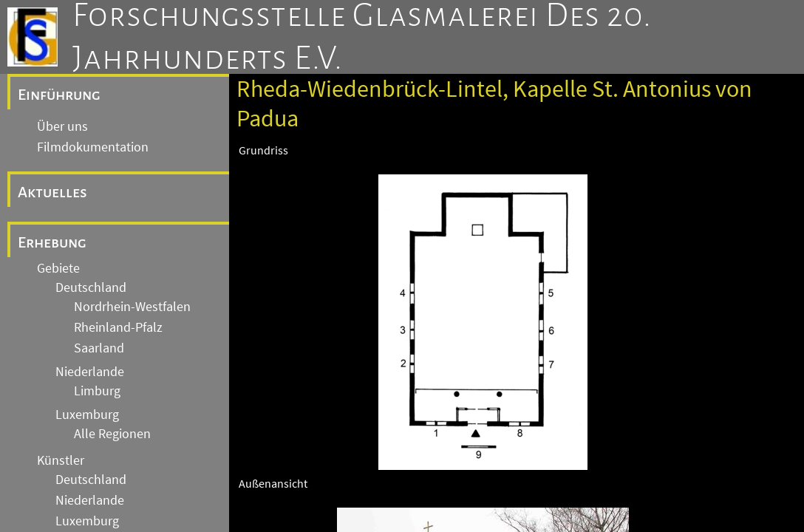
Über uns (62, 126)
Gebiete (58, 268)
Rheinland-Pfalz (118, 327)
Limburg (97, 391)
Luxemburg (87, 415)
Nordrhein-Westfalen (132, 307)
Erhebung (52, 242)
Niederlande (90, 372)
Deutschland (91, 287)
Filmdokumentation (93, 147)
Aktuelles (52, 192)
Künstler (61, 460)
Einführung (59, 95)
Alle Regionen (112, 434)
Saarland (99, 348)
